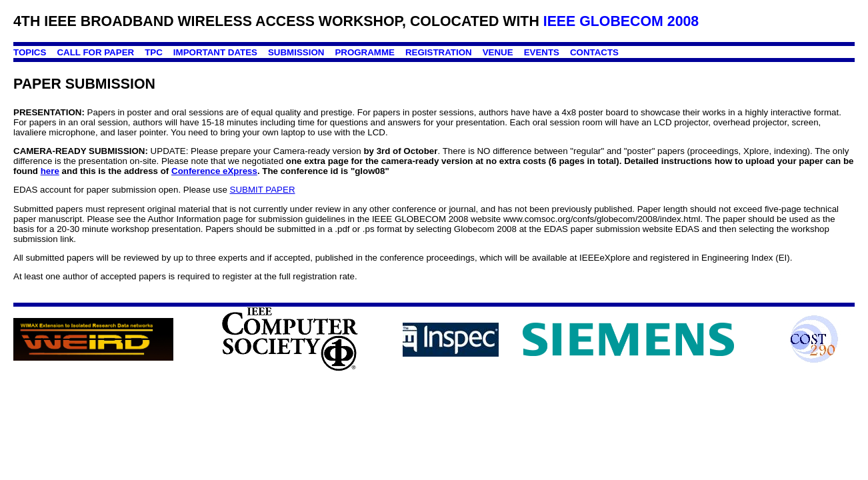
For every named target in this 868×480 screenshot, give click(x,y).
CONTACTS (594, 52)
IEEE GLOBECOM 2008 (621, 21)
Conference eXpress (214, 171)
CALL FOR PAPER (95, 52)
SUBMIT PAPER (263, 190)
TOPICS (30, 52)
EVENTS (542, 52)
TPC (154, 52)
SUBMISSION (296, 52)
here (50, 171)
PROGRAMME (365, 52)
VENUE (498, 52)
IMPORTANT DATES (215, 52)
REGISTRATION (439, 52)
